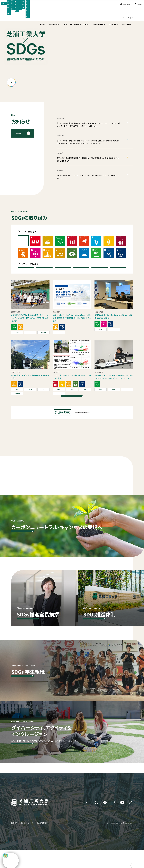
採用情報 (14, 841)
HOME (119, 18)
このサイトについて (27, 841)
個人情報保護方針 (43, 841)
